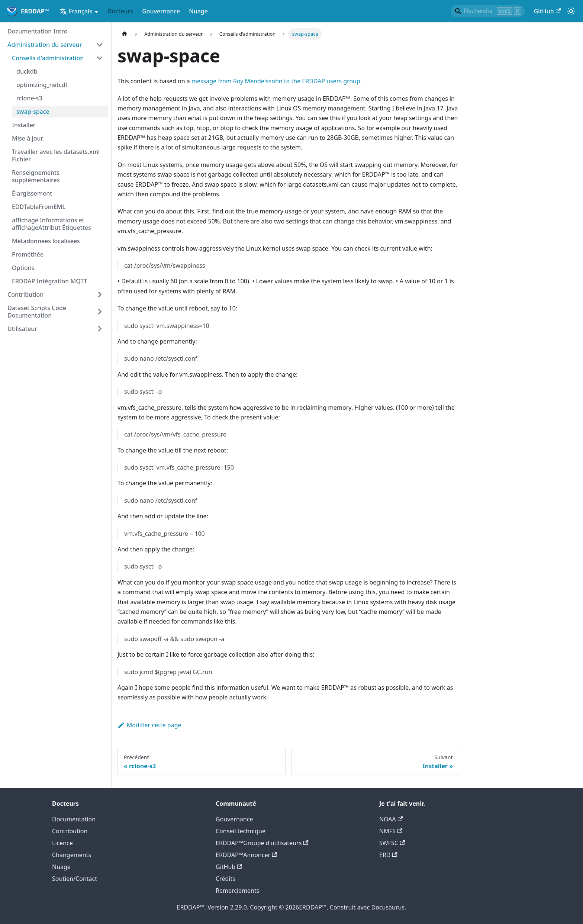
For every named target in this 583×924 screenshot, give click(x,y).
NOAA (391, 819)
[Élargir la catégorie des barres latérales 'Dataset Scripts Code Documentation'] (100, 312)
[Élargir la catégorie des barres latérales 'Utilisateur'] (100, 329)
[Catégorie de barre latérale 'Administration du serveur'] (100, 45)
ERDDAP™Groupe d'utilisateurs (262, 843)
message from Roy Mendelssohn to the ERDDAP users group (276, 81)
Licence (62, 843)
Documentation (74, 819)
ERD (388, 855)
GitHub (547, 11)
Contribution (70, 831)
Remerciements (237, 891)
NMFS (391, 831)
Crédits (226, 879)
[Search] (488, 11)
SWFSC (392, 843)
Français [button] (76, 11)
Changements (72, 855)
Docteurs (120, 11)
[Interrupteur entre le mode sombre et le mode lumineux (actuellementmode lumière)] (571, 11)
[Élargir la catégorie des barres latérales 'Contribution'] (100, 294)
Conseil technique (241, 831)
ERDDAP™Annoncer (246, 855)
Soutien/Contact (75, 879)
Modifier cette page (149, 725)
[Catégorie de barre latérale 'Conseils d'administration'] (100, 58)
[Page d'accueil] (125, 34)
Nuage (198, 11)
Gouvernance (161, 11)
